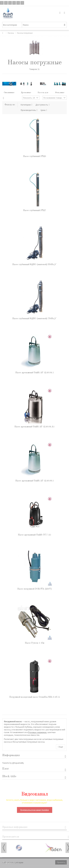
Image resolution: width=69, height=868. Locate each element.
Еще (61, 747)
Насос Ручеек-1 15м (35, 643)
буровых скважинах (37, 732)
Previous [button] (4, 848)
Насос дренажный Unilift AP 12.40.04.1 (35, 373)
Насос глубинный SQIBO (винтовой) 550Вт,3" (34, 264)
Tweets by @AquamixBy (13, 763)
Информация (11, 755)
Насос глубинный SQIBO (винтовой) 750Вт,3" (34, 319)
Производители (11, 837)
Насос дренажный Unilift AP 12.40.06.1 (35, 481)
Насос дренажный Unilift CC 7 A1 (35, 535)
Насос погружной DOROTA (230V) (35, 589)
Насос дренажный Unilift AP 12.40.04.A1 (34, 427)
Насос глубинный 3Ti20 (35, 156)
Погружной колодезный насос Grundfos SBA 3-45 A (35, 697)
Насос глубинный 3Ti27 (35, 210)
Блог (6, 769)
